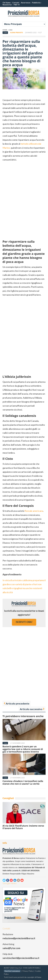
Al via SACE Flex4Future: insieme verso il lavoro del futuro (23, 827)
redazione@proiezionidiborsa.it (19, 938)
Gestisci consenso (12, 971)
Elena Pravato (17, 33)
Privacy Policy (28, 971)
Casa (10, 30)
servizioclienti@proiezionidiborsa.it (21, 958)
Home (5, 30)
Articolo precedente (18, 703)
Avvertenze (26, 3)
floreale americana (34, 511)
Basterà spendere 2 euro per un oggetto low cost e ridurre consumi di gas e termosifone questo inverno (23, 749)
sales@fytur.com (11, 948)
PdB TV (17, 5)
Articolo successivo (31, 709)
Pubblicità (36, 3)
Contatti (16, 3)
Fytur (39, 977)
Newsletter (7, 5)
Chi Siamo (7, 3)
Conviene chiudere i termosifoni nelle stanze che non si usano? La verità (23, 782)
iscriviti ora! (24, 622)
